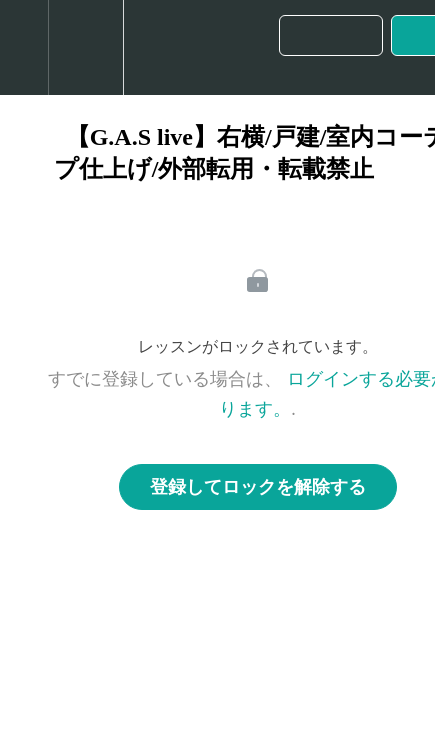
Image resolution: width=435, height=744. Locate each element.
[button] (24, 47)
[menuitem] (85, 47)
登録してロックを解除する (258, 487)
